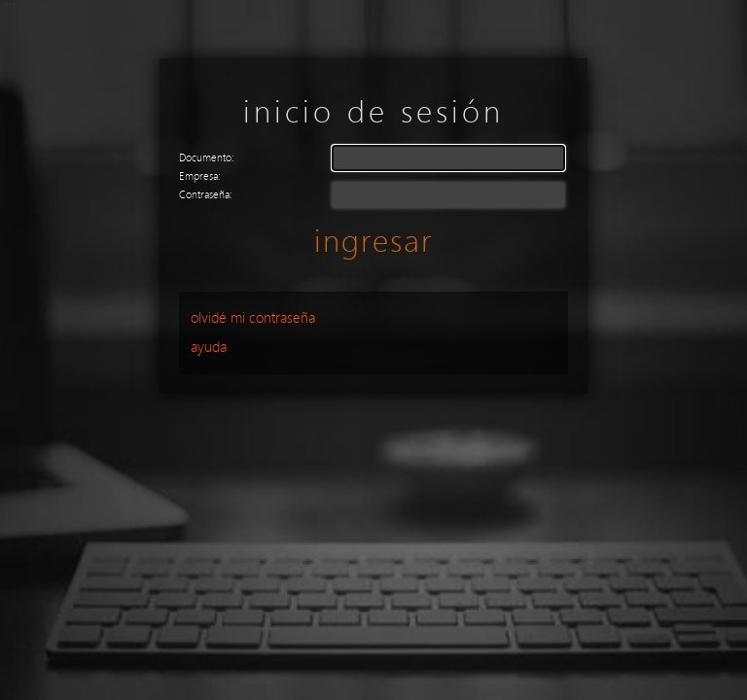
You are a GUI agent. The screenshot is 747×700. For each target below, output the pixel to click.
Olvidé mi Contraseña (253, 318)
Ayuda (209, 347)
